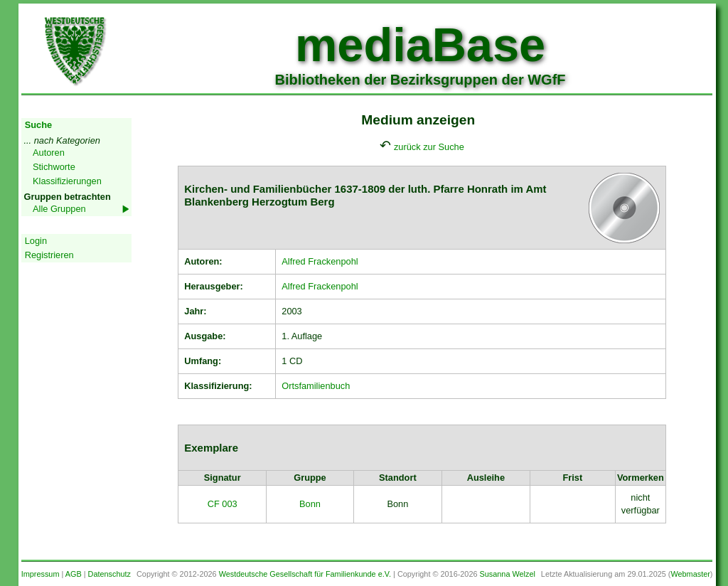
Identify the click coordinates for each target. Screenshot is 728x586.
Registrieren (49, 255)
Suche (38, 125)
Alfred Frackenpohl (320, 261)
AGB (74, 574)
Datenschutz (109, 574)
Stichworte (54, 167)
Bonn (310, 504)
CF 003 (223, 504)
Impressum (41, 574)
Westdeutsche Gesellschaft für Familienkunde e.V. (305, 574)
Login (36, 241)
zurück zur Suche (429, 147)
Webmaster (690, 574)
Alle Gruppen (59, 209)
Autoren (49, 153)
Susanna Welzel (508, 574)
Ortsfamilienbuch (316, 386)
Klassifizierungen (67, 181)
